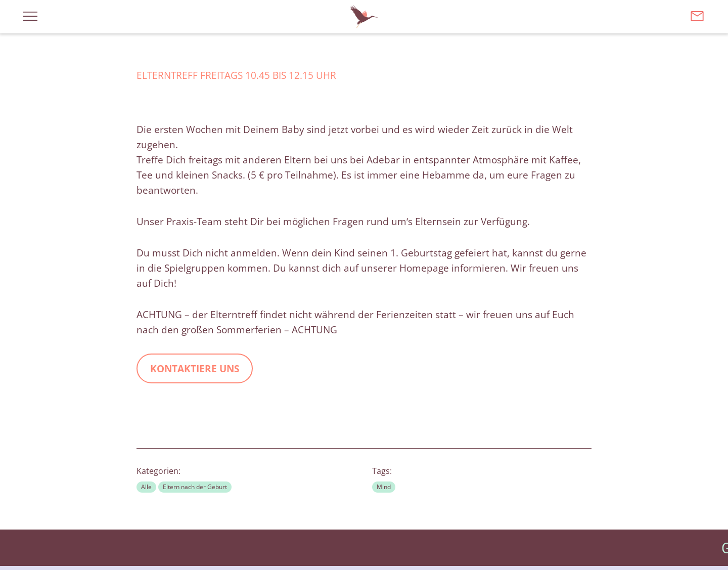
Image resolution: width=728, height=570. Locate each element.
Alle (146, 487)
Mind (384, 487)
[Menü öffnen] (30, 16)
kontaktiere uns (195, 369)
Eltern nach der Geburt (195, 487)
